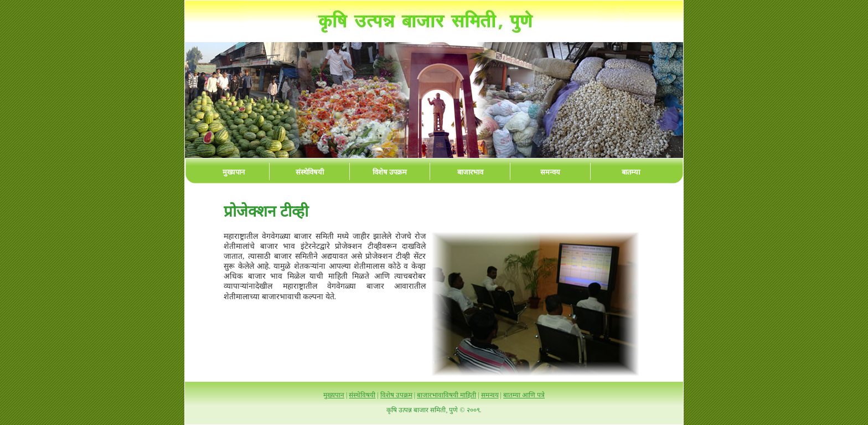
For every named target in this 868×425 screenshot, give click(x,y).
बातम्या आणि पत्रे (524, 395)
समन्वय (550, 172)
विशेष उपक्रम (390, 172)
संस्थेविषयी (310, 172)
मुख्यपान (234, 172)
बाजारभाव (470, 172)
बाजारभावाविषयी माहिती (446, 395)
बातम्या (631, 172)
